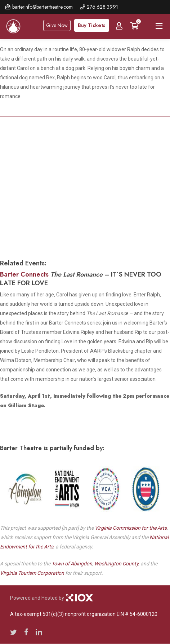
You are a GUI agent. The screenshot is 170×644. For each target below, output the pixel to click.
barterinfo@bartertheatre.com (42, 7)
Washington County (116, 564)
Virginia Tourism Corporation (32, 573)
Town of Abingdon (72, 564)
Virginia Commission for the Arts (131, 528)
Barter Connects (24, 274)
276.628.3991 (102, 7)
